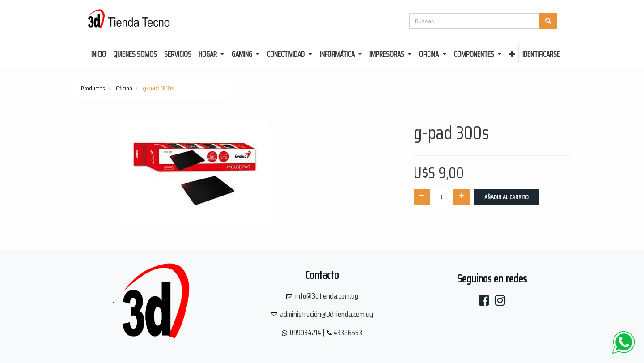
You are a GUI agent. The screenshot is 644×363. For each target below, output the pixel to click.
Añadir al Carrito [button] (506, 197)
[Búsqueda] (548, 21)
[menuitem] (99, 55)
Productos (93, 88)
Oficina (124, 88)
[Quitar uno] (422, 197)
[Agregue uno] (461, 197)
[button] (512, 55)
